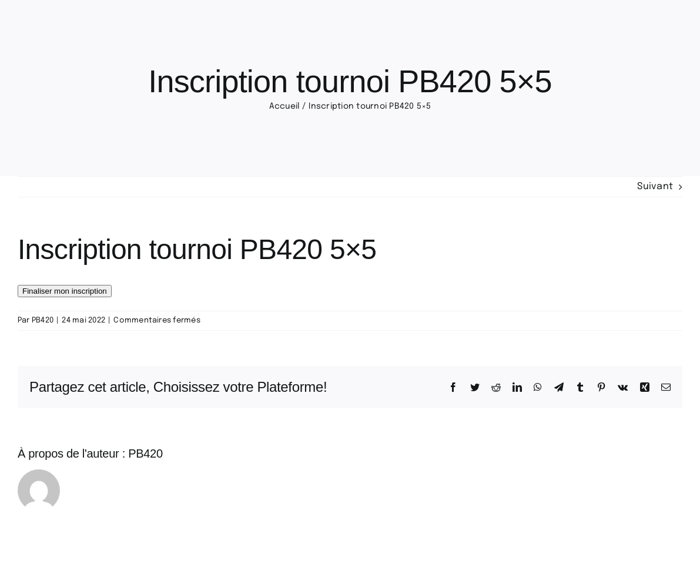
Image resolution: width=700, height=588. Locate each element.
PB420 (43, 320)
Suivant (655, 187)
